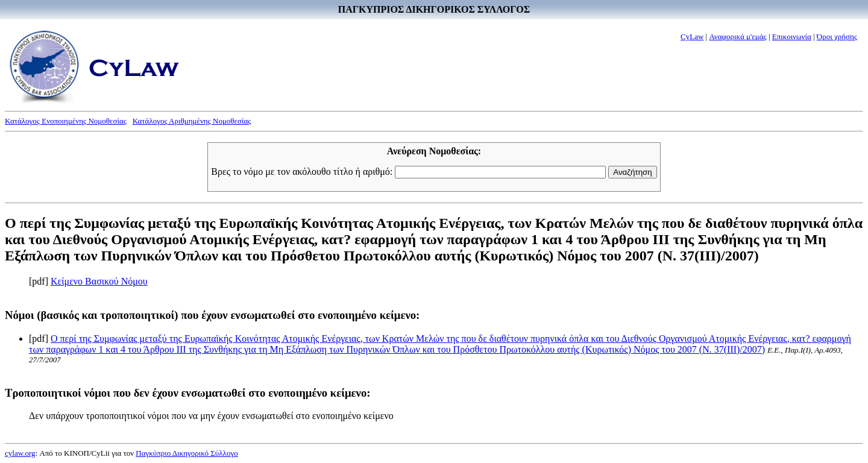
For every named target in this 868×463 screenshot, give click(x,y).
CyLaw (692, 36)
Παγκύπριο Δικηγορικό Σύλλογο (187, 453)
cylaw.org (20, 453)
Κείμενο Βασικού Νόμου (99, 281)
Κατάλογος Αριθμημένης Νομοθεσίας (192, 121)
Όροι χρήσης (837, 36)
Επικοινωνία (792, 36)
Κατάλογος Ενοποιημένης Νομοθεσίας (66, 121)
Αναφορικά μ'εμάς (737, 36)
